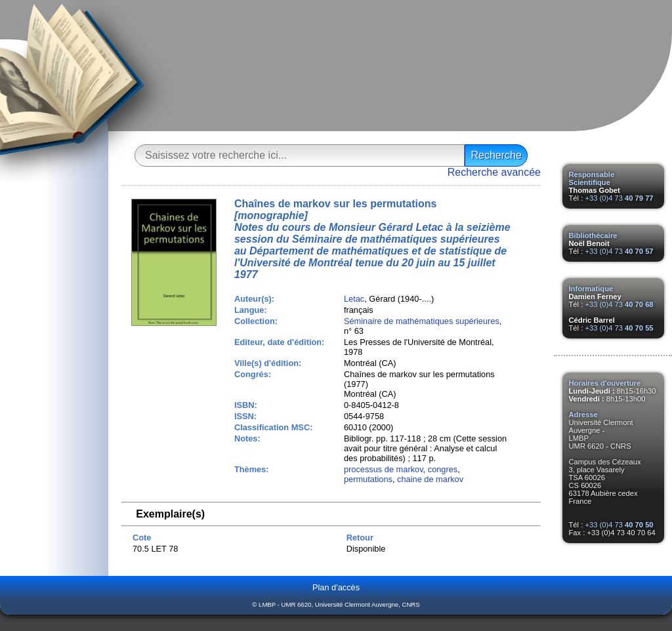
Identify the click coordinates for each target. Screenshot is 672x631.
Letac (354, 299)
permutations (368, 479)
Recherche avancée (494, 172)
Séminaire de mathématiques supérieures (422, 321)
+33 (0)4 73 (619, 198)
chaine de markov (430, 479)
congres (443, 469)
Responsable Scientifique (592, 178)
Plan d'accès (336, 587)
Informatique (591, 289)
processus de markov (384, 469)
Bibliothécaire (593, 235)
